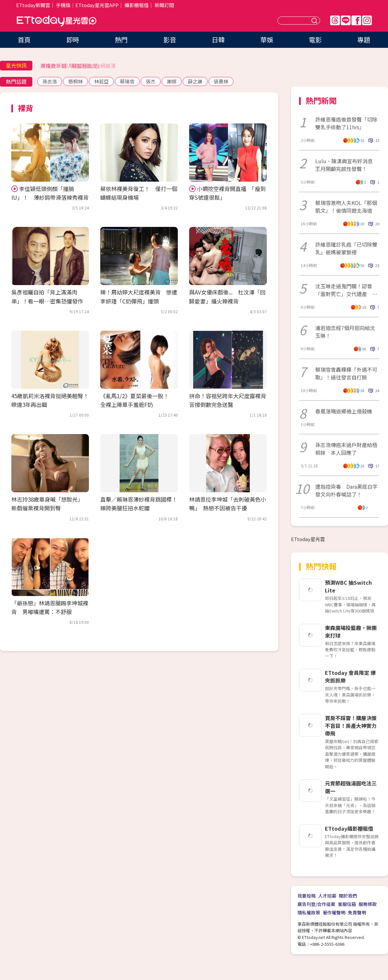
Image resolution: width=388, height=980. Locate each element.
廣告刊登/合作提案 (316, 904)
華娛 (267, 40)
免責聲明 (357, 912)
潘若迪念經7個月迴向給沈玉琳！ (345, 332)
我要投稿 (307, 896)
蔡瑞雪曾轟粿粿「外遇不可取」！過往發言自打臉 (346, 373)
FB (356, 20)
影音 (170, 40)
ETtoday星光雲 (57, 21)
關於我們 (348, 896)
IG (367, 20)
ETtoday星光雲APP (97, 5)
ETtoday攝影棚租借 (349, 828)
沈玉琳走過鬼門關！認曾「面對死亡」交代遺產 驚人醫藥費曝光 (346, 290)
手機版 (63, 5)
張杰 (151, 81)
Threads (335, 20)
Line (346, 20)
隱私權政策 (309, 912)
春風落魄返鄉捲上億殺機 (344, 411)
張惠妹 (221, 81)
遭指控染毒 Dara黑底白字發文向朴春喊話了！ (346, 490)
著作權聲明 (334, 912)
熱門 (121, 40)
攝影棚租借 (137, 5)
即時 (73, 40)
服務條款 (368, 904)
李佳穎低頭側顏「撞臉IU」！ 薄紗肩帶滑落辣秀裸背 (50, 193)
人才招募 (327, 896)
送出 (315, 21)
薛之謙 (195, 81)
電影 (315, 40)
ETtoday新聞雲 (33, 5)
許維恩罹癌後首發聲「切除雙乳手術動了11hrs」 (346, 123)
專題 (364, 40)
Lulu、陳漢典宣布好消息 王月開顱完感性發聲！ (347, 165)
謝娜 (172, 81)
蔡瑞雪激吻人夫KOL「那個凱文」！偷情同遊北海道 (346, 207)
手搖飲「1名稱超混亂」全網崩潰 (78, 66)
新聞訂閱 (164, 5)
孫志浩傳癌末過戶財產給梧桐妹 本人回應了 (346, 449)
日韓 (218, 40)
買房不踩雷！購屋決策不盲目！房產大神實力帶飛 (351, 726)
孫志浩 (50, 81)
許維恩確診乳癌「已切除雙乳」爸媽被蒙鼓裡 (346, 248)
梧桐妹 (75, 81)
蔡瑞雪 (127, 81)
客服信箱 (347, 904)
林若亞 (101, 81)
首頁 (24, 40)
